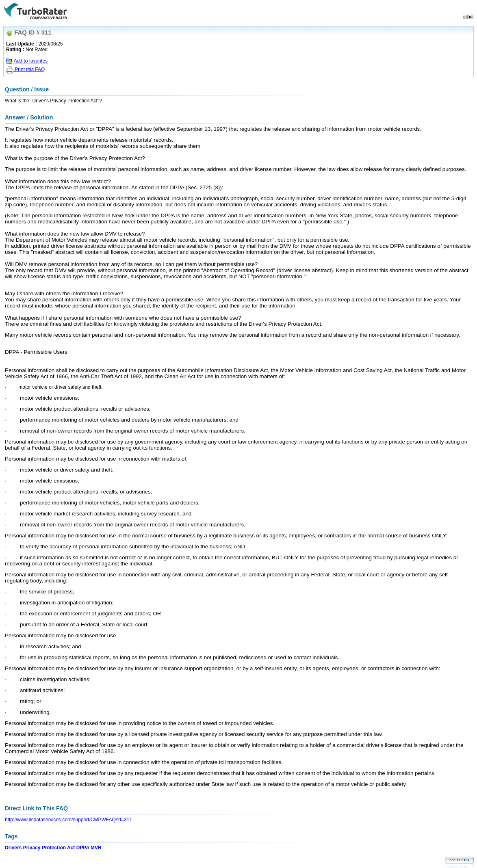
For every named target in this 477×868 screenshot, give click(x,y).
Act (71, 848)
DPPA (83, 848)
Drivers (13, 848)
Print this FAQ (25, 69)
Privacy (32, 848)
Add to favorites (27, 61)
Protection (54, 848)
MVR (96, 848)
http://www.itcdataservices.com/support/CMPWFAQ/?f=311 (68, 820)
